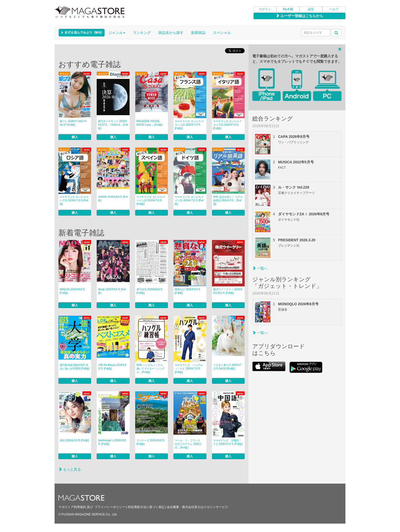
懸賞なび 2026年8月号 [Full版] (188, 291)
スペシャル (222, 33)
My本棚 (288, 9)
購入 (75, 137)
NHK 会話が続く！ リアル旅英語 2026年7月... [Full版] (228, 200)
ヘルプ (334, 9)
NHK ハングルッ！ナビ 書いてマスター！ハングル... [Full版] (151, 369)
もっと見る (70, 469)
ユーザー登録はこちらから (299, 16)
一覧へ (260, 268)
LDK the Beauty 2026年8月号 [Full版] (112, 367)
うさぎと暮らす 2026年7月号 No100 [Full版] (227, 367)
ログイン (265, 9)
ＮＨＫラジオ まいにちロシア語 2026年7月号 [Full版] (74, 200)
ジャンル (117, 33)
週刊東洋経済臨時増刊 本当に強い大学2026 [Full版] (75, 367)
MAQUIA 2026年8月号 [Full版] (72, 291)
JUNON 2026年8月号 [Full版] (113, 199)
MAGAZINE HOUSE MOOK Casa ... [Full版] (149, 123)
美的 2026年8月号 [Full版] (74, 440)
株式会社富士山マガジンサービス (205, 507)
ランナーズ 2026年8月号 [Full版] (151, 442)
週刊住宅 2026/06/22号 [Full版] (150, 291)
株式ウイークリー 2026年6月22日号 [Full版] (228, 291)
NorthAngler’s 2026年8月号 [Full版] (112, 442)
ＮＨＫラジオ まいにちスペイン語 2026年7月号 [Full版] (151, 200)
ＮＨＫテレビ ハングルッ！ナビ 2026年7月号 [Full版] (189, 369)
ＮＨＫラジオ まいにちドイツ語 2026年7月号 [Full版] (189, 200)
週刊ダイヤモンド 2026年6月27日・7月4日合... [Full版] (113, 125)
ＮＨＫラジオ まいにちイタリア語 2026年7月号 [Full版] (228, 125)
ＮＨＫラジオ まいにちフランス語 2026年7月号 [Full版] (189, 125)
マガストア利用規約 (72, 507)
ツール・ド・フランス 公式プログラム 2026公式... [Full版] (189, 444)
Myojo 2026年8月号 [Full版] (112, 291)
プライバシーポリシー (110, 507)
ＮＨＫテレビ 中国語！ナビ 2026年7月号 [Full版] (228, 442)
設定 (311, 9)
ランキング (142, 33)
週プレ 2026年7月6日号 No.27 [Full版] (73, 123)
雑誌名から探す (171, 33)
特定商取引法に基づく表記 (146, 507)
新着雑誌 (198, 33)
